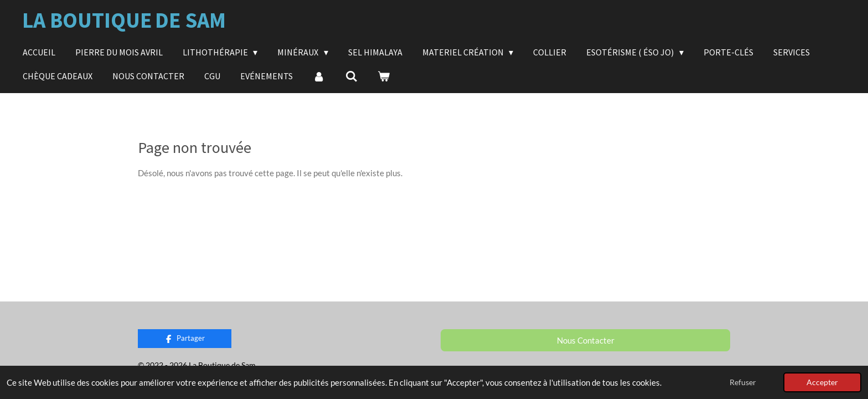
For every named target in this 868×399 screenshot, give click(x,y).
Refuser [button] (743, 382)
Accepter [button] (822, 382)
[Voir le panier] (384, 76)
